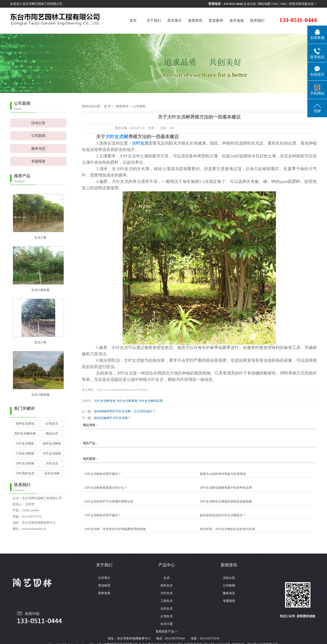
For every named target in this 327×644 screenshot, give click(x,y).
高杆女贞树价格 (25, 434)
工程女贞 (167, 601)
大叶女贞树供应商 (151, 401)
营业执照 (104, 586)
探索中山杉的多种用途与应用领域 (223, 474)
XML (284, 4)
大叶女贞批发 (52, 453)
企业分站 (250, 4)
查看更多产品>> (167, 631)
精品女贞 (52, 434)
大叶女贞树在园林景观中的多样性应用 (226, 488)
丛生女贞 (167, 608)
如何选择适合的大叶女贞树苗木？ (223, 515)
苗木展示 (174, 21)
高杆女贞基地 (25, 424)
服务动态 (38, 149)
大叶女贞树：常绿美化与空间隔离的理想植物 (115, 529)
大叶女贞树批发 (105, 401)
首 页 (107, 106)
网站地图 (264, 4)
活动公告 (38, 123)
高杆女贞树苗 (52, 443)
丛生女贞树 (52, 473)
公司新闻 (38, 136)
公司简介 (104, 578)
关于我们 (154, 21)
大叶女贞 (52, 463)
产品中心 (167, 565)
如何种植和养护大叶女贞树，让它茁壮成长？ (125, 411)
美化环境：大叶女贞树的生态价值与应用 (227, 529)
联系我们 (257, 21)
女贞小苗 (40, 238)
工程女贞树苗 (25, 453)
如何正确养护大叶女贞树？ (112, 418)
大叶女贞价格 (25, 463)
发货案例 (216, 21)
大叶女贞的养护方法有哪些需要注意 (109, 501)
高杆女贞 (167, 586)
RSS (275, 4)
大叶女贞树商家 (127, 401)
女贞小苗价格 (40, 290)
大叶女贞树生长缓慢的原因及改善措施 (226, 501)
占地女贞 (52, 424)
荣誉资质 (104, 593)
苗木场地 (237, 21)
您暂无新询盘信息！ (303, 4)
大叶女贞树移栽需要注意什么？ (106, 488)
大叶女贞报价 (25, 443)
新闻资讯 (195, 21)
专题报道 (38, 161)
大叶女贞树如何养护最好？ (103, 474)
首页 (133, 21)
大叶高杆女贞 (25, 473)
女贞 (167, 578)
